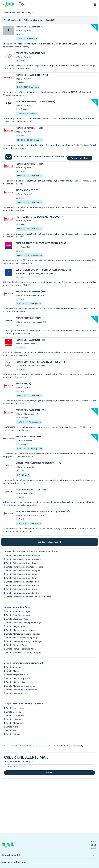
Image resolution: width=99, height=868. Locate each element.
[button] (95, 4)
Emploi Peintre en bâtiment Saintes (23, 593)
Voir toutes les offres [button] (49, 542)
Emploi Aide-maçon (16, 667)
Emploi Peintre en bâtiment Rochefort (24, 586)
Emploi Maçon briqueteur (18, 678)
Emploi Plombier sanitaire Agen (21, 649)
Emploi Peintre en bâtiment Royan (22, 589)
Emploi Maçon (13, 671)
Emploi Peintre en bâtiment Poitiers (23, 582)
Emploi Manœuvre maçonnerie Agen (23, 634)
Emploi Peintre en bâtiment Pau (21, 578)
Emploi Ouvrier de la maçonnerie (21, 690)
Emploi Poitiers (13, 734)
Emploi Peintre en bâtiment (43, 746)
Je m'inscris (50, 773)
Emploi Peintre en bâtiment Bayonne (23, 556)
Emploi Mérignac (14, 723)
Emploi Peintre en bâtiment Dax (21, 563)
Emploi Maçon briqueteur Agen (21, 630)
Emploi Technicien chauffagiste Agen (23, 653)
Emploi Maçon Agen (15, 626)
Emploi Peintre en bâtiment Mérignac (24, 571)
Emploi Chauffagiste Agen (18, 615)
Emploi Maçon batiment (17, 675)
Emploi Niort (12, 727)
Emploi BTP (25, 746)
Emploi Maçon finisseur (17, 682)
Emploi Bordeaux (14, 712)
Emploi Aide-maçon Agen (18, 611)
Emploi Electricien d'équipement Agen (24, 623)
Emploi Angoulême (15, 708)
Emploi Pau (11, 731)
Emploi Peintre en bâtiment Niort (21, 574)
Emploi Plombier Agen (16, 645)
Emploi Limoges (13, 719)
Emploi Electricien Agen (17, 619)
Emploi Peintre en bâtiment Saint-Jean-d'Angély (29, 597)
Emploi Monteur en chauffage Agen (23, 638)
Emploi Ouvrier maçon (16, 693)
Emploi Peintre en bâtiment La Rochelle (25, 567)
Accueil (7, 746)
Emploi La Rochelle (15, 716)
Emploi (15, 746)
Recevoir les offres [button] (80, 158)
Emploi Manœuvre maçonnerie (20, 686)
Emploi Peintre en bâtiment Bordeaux (24, 559)
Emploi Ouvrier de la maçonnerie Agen (24, 641)
